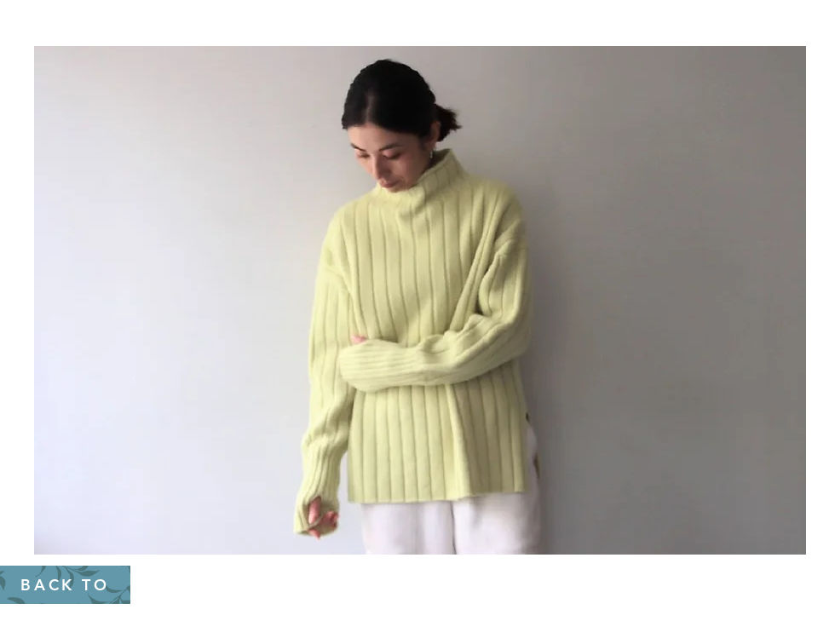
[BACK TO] (65, 585)
